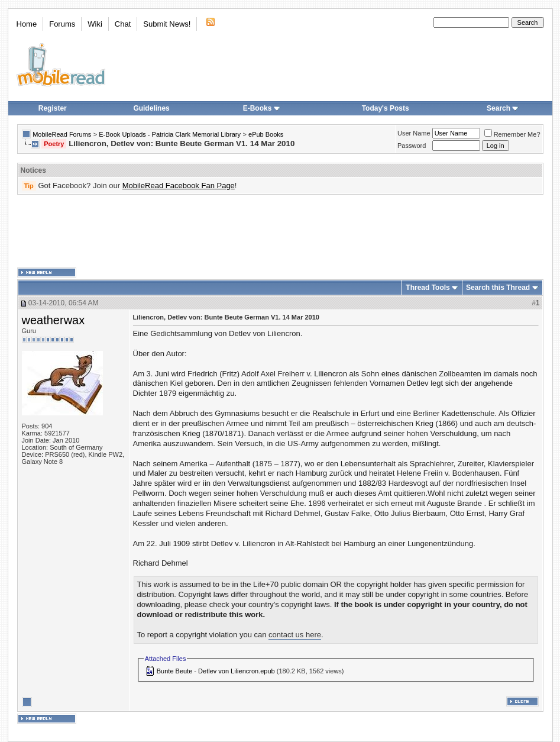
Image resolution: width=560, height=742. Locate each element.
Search (503, 108)
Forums (62, 24)
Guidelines (151, 108)
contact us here (295, 635)
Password (412, 146)
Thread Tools (428, 288)
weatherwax (54, 320)
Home (27, 24)
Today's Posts (386, 108)
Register (53, 108)
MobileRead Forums (62, 134)
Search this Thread (498, 288)
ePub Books (266, 134)
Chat (123, 24)
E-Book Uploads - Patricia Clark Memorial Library (170, 134)
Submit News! (167, 24)
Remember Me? (512, 134)
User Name (414, 133)
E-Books (262, 108)
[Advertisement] (280, 231)
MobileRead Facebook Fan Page (179, 186)
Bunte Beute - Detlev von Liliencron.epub (216, 671)
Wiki (95, 24)
